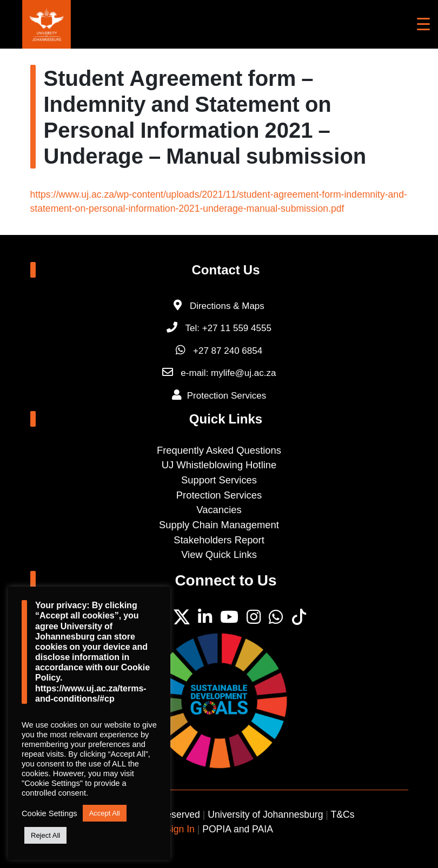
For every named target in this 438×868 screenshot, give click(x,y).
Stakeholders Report (219, 540)
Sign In (180, 829)
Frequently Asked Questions (219, 450)
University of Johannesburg (265, 815)
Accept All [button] (105, 813)
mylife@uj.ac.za (243, 373)
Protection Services (227, 396)
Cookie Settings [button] (49, 813)
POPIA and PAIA (238, 829)
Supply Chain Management (219, 525)
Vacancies (219, 510)
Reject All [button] (45, 835)
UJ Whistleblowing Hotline (219, 465)
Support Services (219, 480)
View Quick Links (219, 554)
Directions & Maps (227, 306)
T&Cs (343, 815)
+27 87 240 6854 (219, 351)
